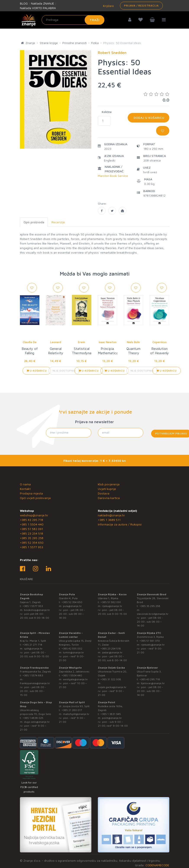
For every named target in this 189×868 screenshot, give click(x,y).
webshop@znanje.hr (34, 515)
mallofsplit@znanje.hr (76, 714)
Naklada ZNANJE (43, 3)
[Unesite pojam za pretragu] (73, 20)
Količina (107, 112)
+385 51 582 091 (31, 529)
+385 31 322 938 (111, 679)
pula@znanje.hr (72, 606)
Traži (94, 20)
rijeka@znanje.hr (112, 606)
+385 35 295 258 (32, 538)
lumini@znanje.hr (73, 652)
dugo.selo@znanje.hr (37, 722)
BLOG (24, 3)
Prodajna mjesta (31, 493)
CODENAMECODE (157, 865)
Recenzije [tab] (58, 222)
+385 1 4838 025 (33, 718)
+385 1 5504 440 (32, 524)
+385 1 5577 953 (31, 547)
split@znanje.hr (33, 649)
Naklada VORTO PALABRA (38, 8)
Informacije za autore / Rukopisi (120, 524)
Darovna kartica (109, 498)
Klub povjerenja (109, 484)
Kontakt (25, 489)
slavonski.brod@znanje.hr (153, 614)
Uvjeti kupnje (107, 489)
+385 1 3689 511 (109, 520)
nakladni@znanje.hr (111, 515)
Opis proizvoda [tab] (34, 222)
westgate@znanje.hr (75, 679)
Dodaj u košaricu (149, 118)
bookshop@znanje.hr (37, 610)
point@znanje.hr (112, 718)
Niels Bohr (133, 342)
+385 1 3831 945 (111, 714)
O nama (25, 484)
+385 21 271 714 (32, 645)
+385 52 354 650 (32, 542)
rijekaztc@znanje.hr (153, 645)
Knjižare (108, 6)
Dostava (104, 493)
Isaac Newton (108, 342)
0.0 (156, 97)
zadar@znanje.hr (112, 652)
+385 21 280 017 (72, 710)
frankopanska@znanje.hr (35, 683)
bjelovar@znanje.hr (153, 683)
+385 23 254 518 (31, 533)
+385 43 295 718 (31, 520)
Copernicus (160, 342)
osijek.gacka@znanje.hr (112, 687)
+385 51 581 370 (150, 641)
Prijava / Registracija (141, 6)
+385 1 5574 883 (33, 675)
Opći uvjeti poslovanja (35, 498)
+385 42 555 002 (72, 649)
